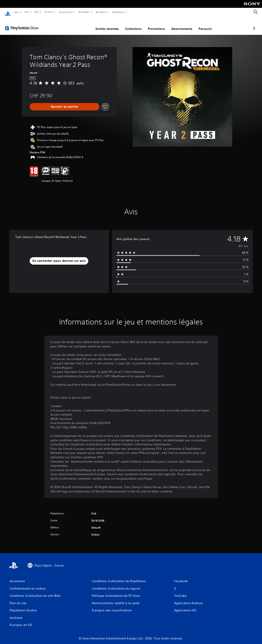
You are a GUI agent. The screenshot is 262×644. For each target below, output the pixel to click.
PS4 (37, 12)
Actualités (84, 12)
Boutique (101, 12)
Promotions (133, 25)
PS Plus (49, 12)
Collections (110, 25)
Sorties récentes (84, 25)
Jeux (16, 12)
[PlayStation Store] (23, 24)
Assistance (118, 12)
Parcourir (182, 25)
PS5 (27, 12)
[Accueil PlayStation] (8, 12)
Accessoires (65, 12)
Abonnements (159, 25)
